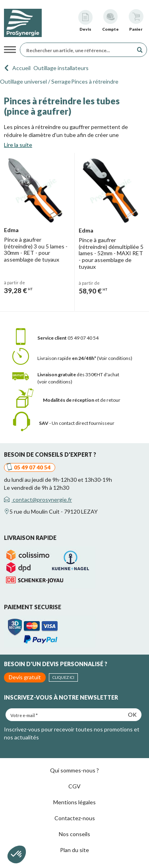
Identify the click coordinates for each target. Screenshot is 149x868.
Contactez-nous (75, 818)
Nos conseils (74, 834)
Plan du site (74, 850)
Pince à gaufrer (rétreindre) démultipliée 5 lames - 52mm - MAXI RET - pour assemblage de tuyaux (111, 253)
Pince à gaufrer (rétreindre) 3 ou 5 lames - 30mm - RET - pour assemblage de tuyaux (36, 249)
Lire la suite (18, 145)
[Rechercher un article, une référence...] (79, 50)
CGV (74, 786)
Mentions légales (74, 802)
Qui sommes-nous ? (74, 770)
